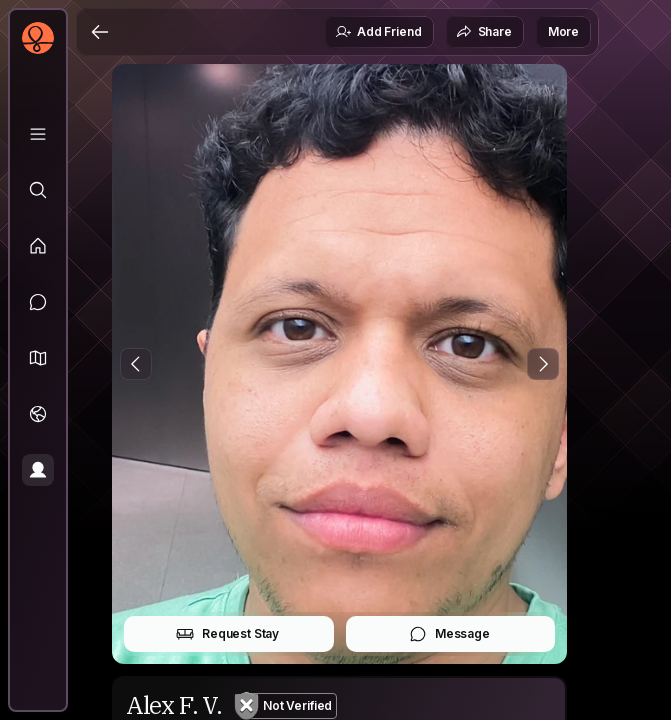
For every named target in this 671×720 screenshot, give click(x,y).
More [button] (563, 31)
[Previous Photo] (136, 364)
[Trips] (38, 414)
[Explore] (38, 190)
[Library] (38, 134)
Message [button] (449, 634)
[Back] (100, 32)
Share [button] (484, 32)
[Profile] (38, 470)
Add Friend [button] (378, 32)
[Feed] (38, 246)
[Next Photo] (543, 364)
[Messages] (38, 302)
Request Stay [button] (227, 634)
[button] (38, 358)
